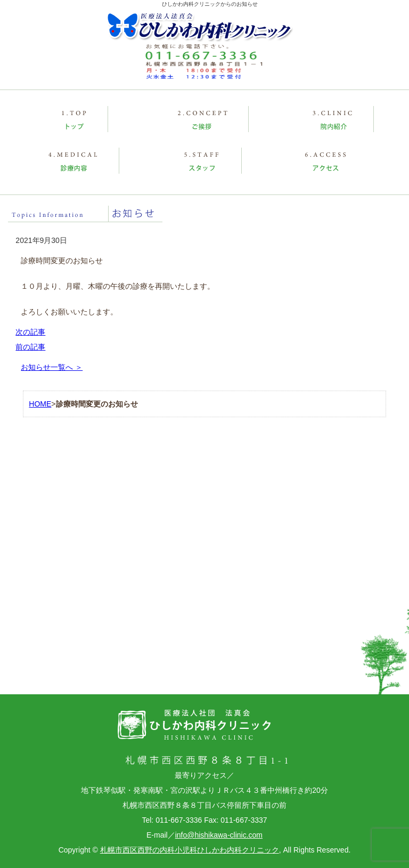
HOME (40, 404)
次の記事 (30, 332)
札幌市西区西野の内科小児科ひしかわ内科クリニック (190, 850)
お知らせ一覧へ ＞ (52, 367)
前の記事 (30, 347)
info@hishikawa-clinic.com (219, 835)
